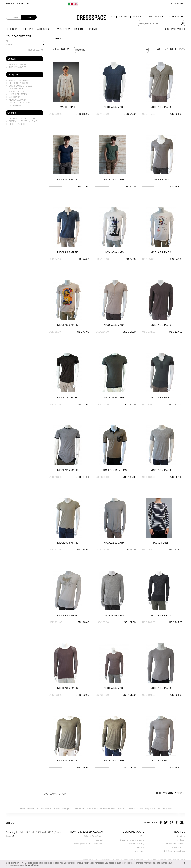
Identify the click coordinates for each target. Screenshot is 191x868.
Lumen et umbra (18, 94)
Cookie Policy (13, 863)
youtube (181, 823)
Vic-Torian (15, 105)
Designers (12, 29)
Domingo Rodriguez (20, 86)
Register (124, 17)
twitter (166, 823)
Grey (34, 118)
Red (11, 124)
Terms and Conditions (175, 844)
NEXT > (182, 49)
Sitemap (10, 823)
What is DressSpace (94, 836)
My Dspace (138, 17)
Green (12, 121)
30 (63, 49)
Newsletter (178, 4)
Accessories (45, 29)
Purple (22, 124)
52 (7, 41)
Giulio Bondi (16, 89)
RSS (165, 851)
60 (68, 49)
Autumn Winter (18, 67)
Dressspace (91, 18)
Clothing (28, 29)
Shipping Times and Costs (132, 840)
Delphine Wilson (18, 83)
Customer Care (157, 17)
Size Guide (139, 851)
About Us (181, 836)
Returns (140, 847)
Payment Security (136, 844)
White (24, 121)
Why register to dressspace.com (88, 844)
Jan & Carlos (16, 91)
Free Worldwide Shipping (17, 4)
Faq (142, 836)
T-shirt (10, 45)
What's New (63, 29)
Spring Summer (18, 64)
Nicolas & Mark (18, 100)
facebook (161, 823)
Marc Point (15, 97)
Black (35, 121)
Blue (24, 118)
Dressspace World (174, 29)
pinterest (171, 823)
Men (29, 17)
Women (14, 17)
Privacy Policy (179, 847)
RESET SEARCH (36, 50)
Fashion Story (179, 851)
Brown (13, 118)
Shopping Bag (177, 17)
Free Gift (79, 29)
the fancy (176, 823)
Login (112, 17)
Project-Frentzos (19, 103)
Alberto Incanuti (19, 80)
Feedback (181, 840)
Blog (170, 851)
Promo (93, 29)
